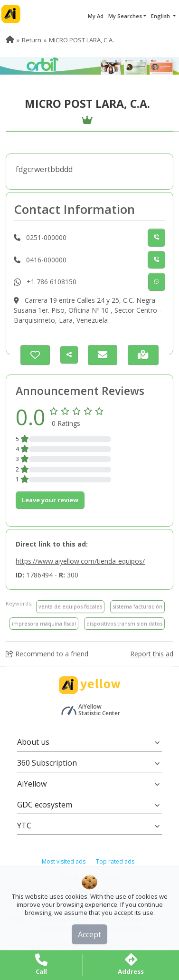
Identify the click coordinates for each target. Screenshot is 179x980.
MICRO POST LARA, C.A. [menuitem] (81, 40)
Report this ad (152, 654)
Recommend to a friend (47, 654)
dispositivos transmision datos (124, 623)
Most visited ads (64, 861)
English (161, 16)
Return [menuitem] (32, 40)
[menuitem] (10, 40)
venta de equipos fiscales (70, 606)
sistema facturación (137, 606)
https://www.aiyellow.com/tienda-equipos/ (80, 561)
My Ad (96, 16)
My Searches (125, 16)
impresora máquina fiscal (44, 623)
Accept (89, 934)
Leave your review (50, 500)
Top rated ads (115, 861)
